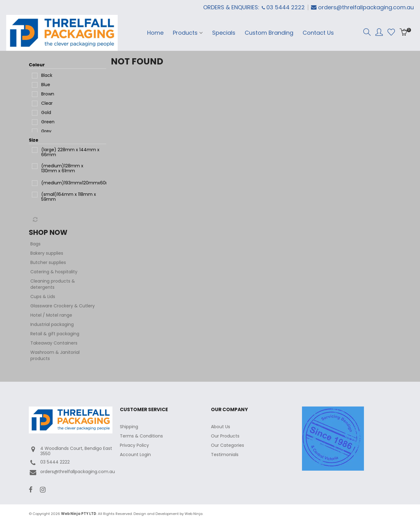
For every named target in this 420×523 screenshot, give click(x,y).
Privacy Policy (134, 445)
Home (155, 33)
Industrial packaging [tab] (52, 324)
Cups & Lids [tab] (43, 297)
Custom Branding (269, 33)
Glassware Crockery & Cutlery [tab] (63, 306)
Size (34, 140)
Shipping (129, 427)
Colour (37, 65)
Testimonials (225, 455)
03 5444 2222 (49, 463)
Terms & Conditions (141, 436)
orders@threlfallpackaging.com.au (366, 7)
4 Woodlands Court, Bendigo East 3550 (70, 451)
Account (379, 32)
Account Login (135, 455)
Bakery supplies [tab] (47, 253)
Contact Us (318, 33)
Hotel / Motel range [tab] (51, 315)
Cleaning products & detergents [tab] (53, 284)
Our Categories (227, 445)
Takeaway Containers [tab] (54, 343)
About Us (221, 427)
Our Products (225, 436)
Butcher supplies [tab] (48, 262)
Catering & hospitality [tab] (54, 272)
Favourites (391, 32)
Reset (35, 220)
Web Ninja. (194, 514)
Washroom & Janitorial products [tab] (55, 355)
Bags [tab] (35, 244)
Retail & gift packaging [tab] (55, 334)
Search (367, 32)
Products (185, 33)
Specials (224, 33)
